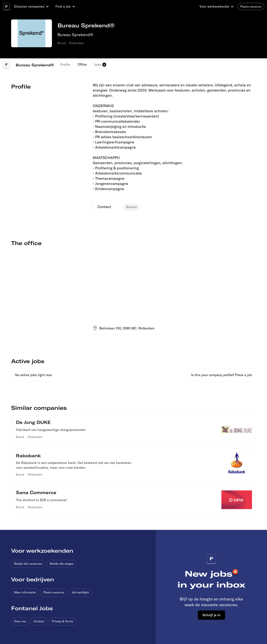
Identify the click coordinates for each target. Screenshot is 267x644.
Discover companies (29, 6)
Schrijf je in (211, 615)
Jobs (98, 65)
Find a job (63, 6)
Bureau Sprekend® (35, 65)
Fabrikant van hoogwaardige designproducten (51, 430)
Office (82, 64)
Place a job (244, 375)
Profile (65, 65)
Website (131, 207)
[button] (32, 6)
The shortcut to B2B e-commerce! (41, 500)
